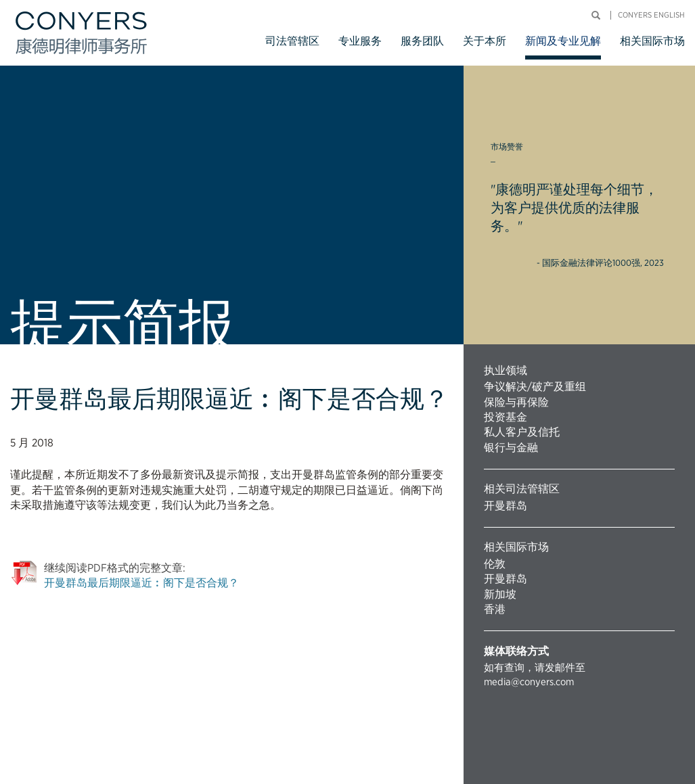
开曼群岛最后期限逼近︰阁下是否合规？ (141, 583)
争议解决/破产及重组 (535, 387)
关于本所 (485, 41)
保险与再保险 (516, 402)
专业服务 (360, 41)
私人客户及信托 (522, 432)
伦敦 (495, 564)
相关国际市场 (652, 41)
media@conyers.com (529, 682)
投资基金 (506, 417)
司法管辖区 (292, 41)
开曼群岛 (506, 506)
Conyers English (651, 15)
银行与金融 (511, 447)
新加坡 (500, 594)
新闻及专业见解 (563, 41)
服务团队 (422, 41)
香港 (495, 609)
